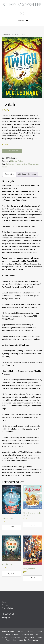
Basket (20, 631)
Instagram (6, 617)
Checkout (30, 631)
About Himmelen (9, 631)
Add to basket (12, 151)
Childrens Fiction (13, 34)
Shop (14, 640)
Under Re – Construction (29, 640)
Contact (5, 605)
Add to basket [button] (11, 527)
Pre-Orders (15, 637)
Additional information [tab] (27, 174)
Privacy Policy (7, 608)
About (4, 602)
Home (4, 34)
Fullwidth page (27, 634)
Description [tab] (10, 174)
